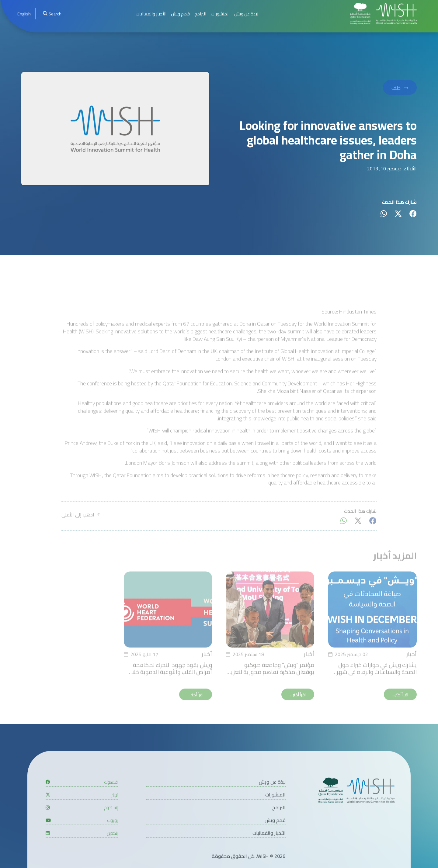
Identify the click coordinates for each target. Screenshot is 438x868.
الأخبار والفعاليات (269, 851)
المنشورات (275, 812)
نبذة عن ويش (272, 799)
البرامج (279, 825)
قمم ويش (275, 838)
